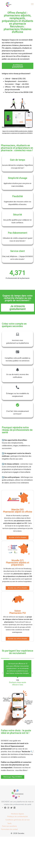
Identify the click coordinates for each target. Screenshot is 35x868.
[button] (3, 673)
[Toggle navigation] (32, 4)
